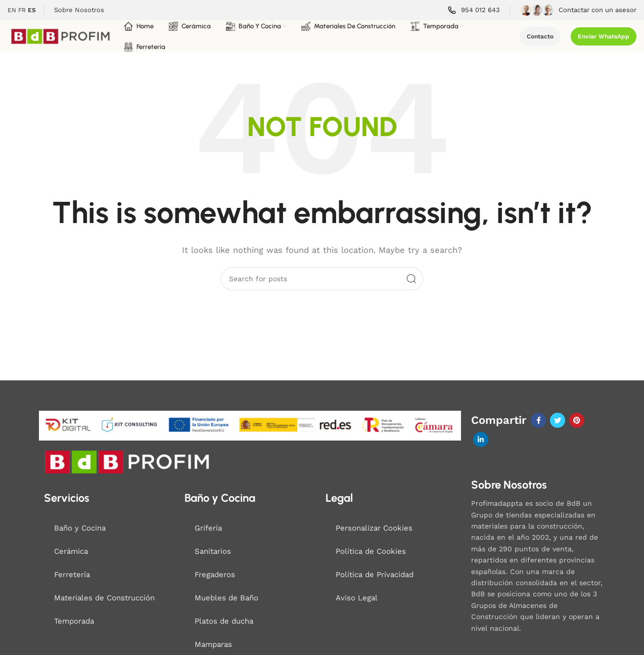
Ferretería (72, 575)
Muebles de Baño (226, 598)
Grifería (208, 528)
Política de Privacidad (375, 575)
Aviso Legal (357, 598)
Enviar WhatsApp (604, 36)
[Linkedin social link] (481, 440)
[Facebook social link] (538, 420)
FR (22, 10)
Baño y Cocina (80, 528)
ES (32, 10)
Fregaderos (215, 575)
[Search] (322, 279)
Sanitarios (213, 551)
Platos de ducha (224, 621)
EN (12, 10)
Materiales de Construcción (104, 598)
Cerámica (71, 551)
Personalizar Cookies (374, 528)
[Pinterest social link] (577, 420)
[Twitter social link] (558, 420)
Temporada (74, 621)
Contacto (540, 36)
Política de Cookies (371, 551)
